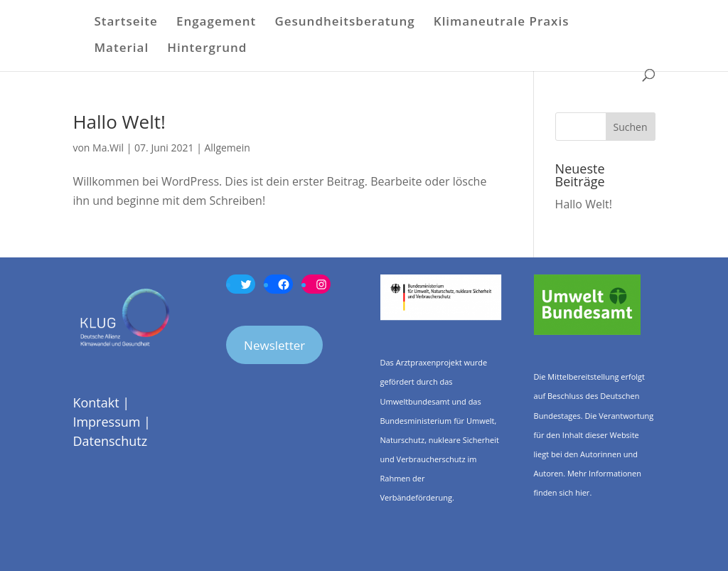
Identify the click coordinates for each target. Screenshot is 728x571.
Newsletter (274, 345)
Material (121, 49)
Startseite (125, 23)
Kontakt (96, 402)
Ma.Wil (108, 148)
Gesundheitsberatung (344, 23)
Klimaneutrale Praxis (502, 23)
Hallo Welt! (119, 122)
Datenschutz (110, 441)
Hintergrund (207, 49)
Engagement (216, 23)
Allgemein (227, 148)
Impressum (106, 422)
